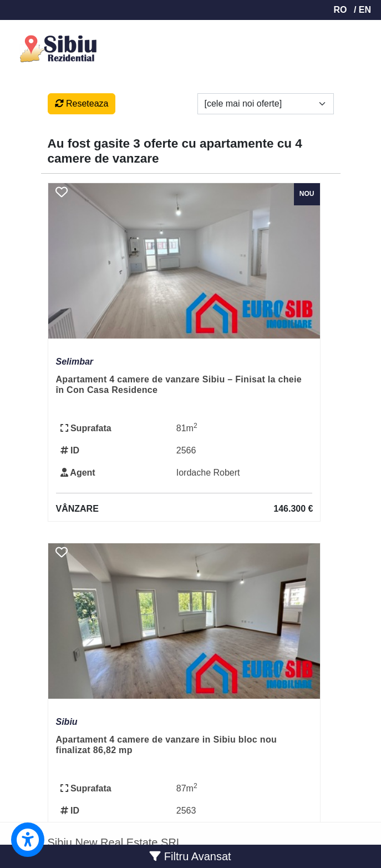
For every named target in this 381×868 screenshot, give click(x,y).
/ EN (362, 10)
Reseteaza (82, 104)
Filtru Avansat (190, 856)
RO (340, 10)
